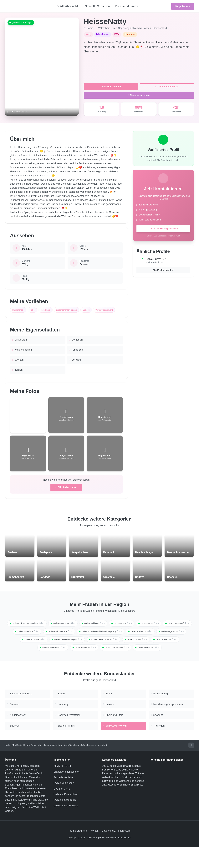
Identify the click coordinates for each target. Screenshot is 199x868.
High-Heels (49, 310)
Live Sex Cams (62, 810)
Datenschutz (109, 852)
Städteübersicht (62, 787)
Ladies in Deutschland (66, 815)
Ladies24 (9, 766)
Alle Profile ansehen (163, 271)
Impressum (124, 852)
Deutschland (160, 28)
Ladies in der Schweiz (66, 827)
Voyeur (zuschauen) (22, 317)
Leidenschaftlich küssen (73, 310)
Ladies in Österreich (65, 821)
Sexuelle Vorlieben (97, 6)
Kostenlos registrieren (163, 229)
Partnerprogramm (78, 852)
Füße (35, 310)
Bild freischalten (66, 496)
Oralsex (95, 310)
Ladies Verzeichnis (64, 804)
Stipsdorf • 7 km (155, 263)
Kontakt (95, 852)
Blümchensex (19, 310)
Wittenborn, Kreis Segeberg (114, 28)
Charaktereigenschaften (67, 793)
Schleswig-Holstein (141, 28)
